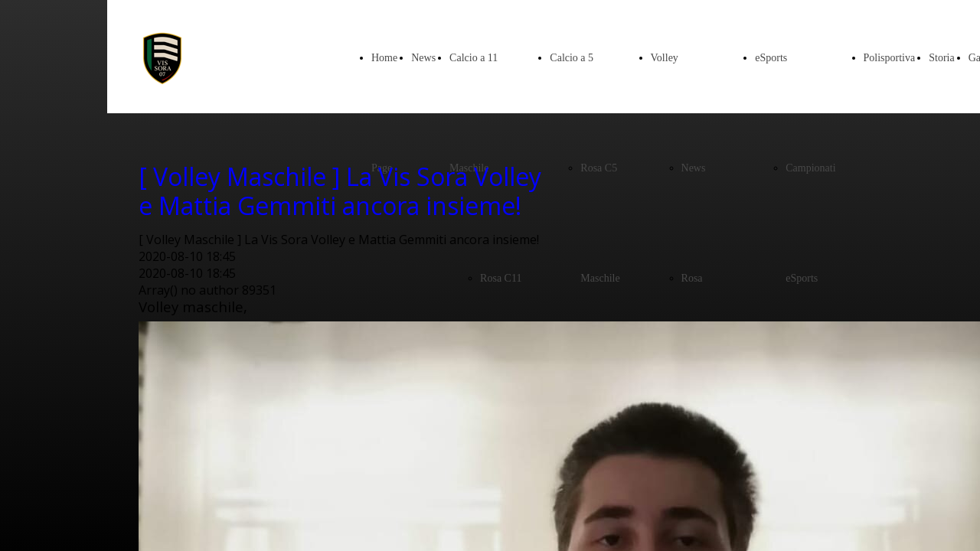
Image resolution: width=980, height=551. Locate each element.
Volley (665, 58)
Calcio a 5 (572, 58)
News (423, 58)
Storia (941, 58)
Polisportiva (890, 58)
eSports (771, 58)
